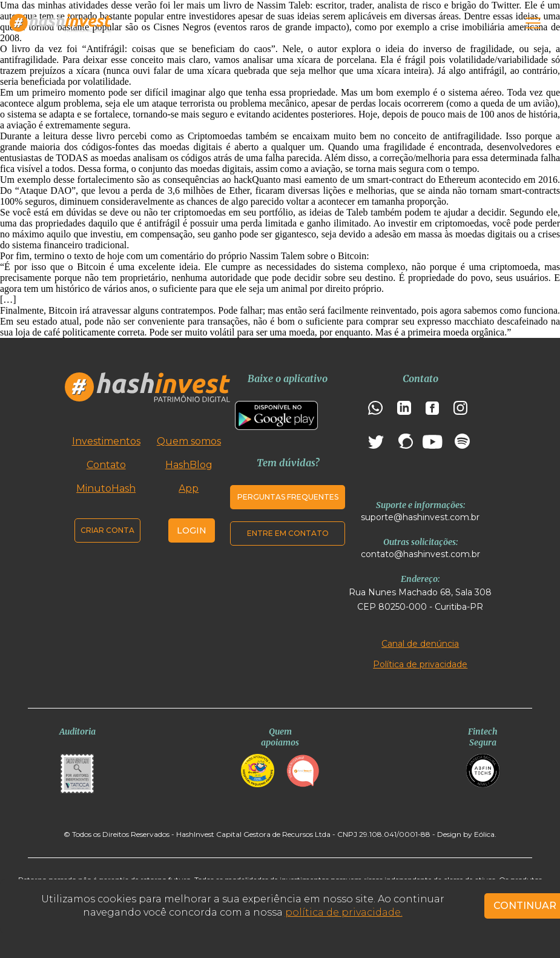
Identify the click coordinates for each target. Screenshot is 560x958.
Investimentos (106, 441)
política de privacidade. (344, 912)
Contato (106, 465)
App (189, 488)
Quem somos (189, 441)
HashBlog (189, 465)
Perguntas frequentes (288, 497)
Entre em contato (288, 533)
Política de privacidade (420, 664)
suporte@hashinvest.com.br (420, 517)
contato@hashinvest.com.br (420, 554)
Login (192, 530)
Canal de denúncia (420, 644)
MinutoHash (106, 488)
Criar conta (107, 530)
